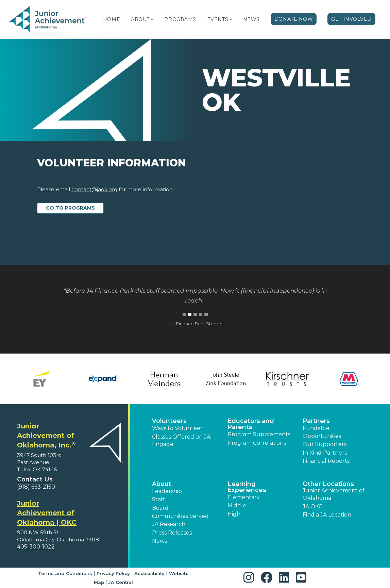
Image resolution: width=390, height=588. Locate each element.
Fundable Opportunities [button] (322, 432)
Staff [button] (158, 499)
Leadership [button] (167, 491)
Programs (180, 19)
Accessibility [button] (149, 573)
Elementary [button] (244, 497)
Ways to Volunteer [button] (177, 428)
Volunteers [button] (169, 421)
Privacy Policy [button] (113, 573)
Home (112, 19)
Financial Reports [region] (326, 461)
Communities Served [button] (180, 516)
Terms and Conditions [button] (65, 573)
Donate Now (294, 19)
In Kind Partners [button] (325, 453)
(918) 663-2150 (36, 487)
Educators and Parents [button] (251, 424)
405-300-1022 (36, 547)
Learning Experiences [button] (247, 487)
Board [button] (160, 508)
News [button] (159, 541)
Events (218, 19)
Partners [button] (316, 421)
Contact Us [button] (35, 479)
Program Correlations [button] (257, 443)
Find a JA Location (327, 515)
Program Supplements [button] (259, 434)
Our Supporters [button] (325, 444)
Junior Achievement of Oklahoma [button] (334, 494)
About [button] (162, 484)
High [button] (234, 514)
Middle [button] (237, 505)
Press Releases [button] (172, 533)
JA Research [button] (169, 524)
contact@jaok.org (94, 189)
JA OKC (312, 507)
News (251, 19)
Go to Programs (70, 208)
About (140, 19)
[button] (152, 19)
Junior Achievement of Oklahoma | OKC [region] (47, 513)
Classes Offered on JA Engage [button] (181, 440)
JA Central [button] (121, 582)
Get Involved (351, 19)
